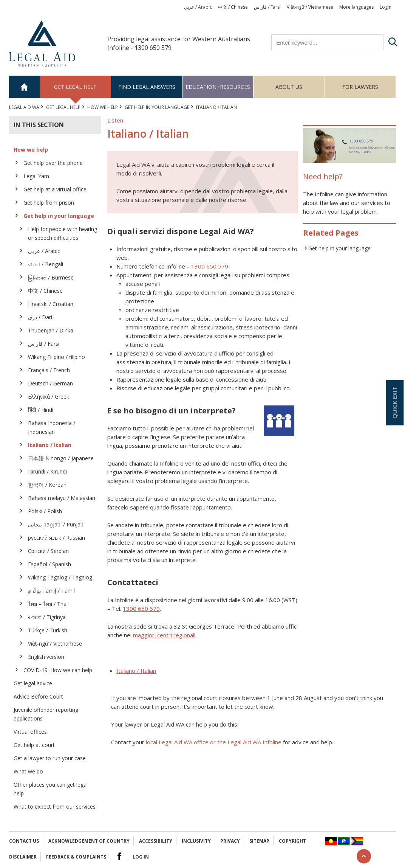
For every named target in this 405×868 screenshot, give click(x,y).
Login (386, 7)
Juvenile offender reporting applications (46, 714)
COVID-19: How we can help (58, 670)
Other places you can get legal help (51, 789)
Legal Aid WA (24, 107)
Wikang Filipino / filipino (56, 357)
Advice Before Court (38, 696)
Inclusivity (196, 841)
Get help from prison (49, 203)
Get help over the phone (53, 163)
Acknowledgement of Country (89, 841)
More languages (356, 7)
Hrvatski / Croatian (51, 304)
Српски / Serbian (48, 551)
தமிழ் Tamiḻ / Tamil (51, 591)
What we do (28, 771)
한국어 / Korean (47, 485)
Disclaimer (23, 857)
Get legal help (75, 87)
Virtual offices (30, 732)
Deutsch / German (50, 383)
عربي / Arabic (198, 7)
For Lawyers (360, 87)
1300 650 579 (210, 266)
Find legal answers (147, 87)
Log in (141, 857)
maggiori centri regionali (164, 635)
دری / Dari (40, 317)
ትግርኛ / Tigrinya (47, 617)
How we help (103, 107)
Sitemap (259, 841)
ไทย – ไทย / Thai (48, 604)
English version (46, 657)
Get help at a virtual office (55, 189)
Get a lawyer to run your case (50, 758)
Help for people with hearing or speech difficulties (63, 233)
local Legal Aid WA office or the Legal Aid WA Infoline (214, 742)
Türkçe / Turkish (48, 630)
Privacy (230, 841)
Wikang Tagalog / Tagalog (60, 577)
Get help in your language (157, 107)
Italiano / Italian (50, 445)
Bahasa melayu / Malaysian (62, 498)
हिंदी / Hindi (41, 410)
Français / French (49, 370)
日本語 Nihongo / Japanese (61, 458)
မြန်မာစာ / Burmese (51, 277)
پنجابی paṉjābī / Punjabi (56, 524)
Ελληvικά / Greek (49, 397)
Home (25, 87)
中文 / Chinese (233, 7)
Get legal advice (33, 683)
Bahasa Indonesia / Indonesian (52, 427)
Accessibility (156, 841)
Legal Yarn (36, 176)
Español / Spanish (49, 564)
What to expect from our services (55, 807)
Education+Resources (218, 87)
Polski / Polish (45, 511)
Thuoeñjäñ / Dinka (51, 330)
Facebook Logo (119, 856)
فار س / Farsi (267, 7)
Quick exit (394, 402)
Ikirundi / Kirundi (47, 471)
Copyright (292, 841)
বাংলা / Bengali (46, 264)
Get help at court (34, 745)
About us (289, 87)
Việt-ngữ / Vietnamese (310, 7)
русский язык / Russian (56, 538)
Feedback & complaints (76, 857)
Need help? (323, 176)
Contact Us (24, 841)
